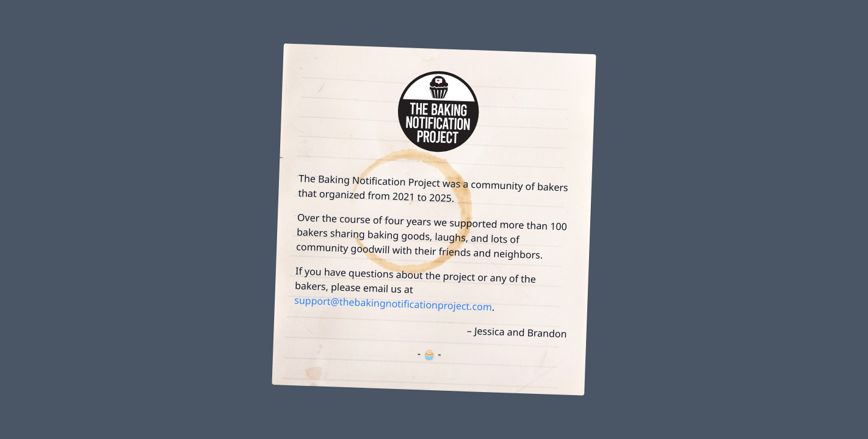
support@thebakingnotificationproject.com (393, 303)
